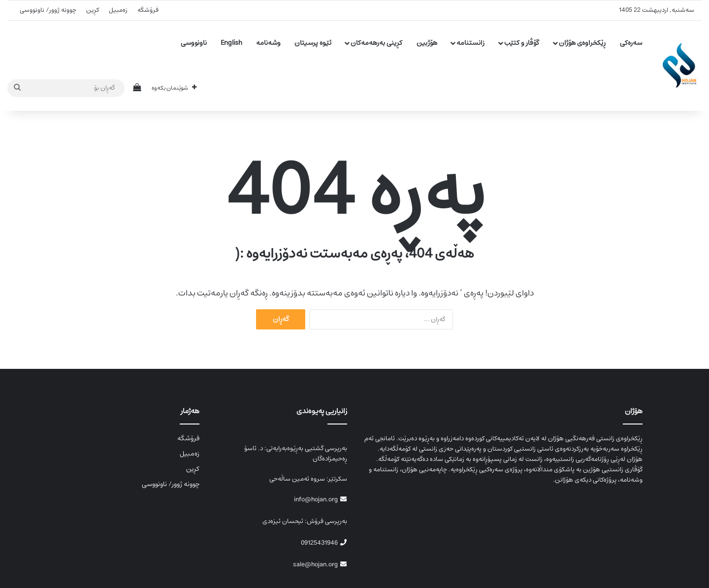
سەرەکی (631, 43)
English (231, 43)
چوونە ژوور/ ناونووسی (48, 10)
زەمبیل (118, 10)
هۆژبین (427, 43)
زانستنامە (470, 43)
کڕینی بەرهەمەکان (376, 43)
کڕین (93, 10)
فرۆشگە (148, 10)
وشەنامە (268, 43)
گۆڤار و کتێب (522, 43)
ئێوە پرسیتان (313, 43)
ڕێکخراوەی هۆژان (582, 43)
